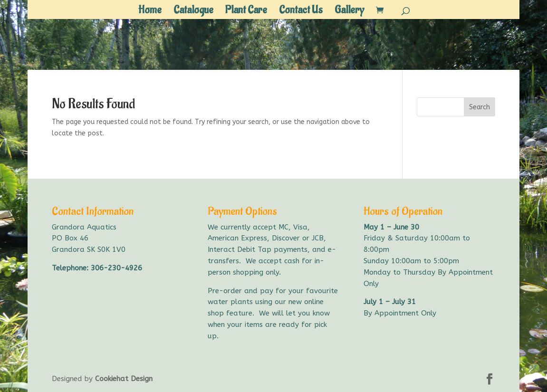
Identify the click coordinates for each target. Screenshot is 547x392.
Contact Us (301, 12)
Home (150, 12)
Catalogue (193, 12)
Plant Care (246, 12)
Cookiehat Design (124, 379)
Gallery (349, 12)
